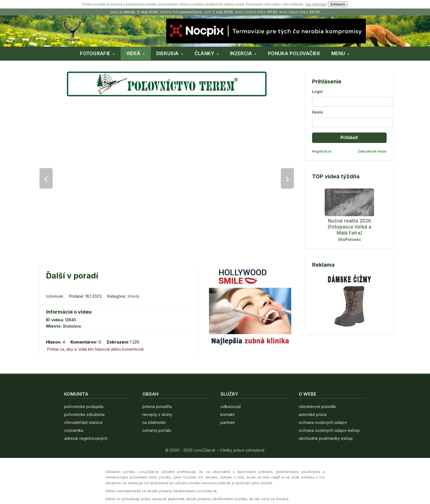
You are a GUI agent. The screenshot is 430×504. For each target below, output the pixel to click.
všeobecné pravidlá (317, 406)
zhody (133, 296)
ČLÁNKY (204, 54)
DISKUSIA (167, 54)
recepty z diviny (157, 414)
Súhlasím (338, 4)
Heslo (318, 112)
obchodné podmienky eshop (326, 438)
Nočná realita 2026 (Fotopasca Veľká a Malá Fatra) (349, 227)
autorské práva (313, 414)
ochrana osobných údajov (323, 422)
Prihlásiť (349, 138)
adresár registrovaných (86, 438)
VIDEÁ (133, 54)
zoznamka (74, 430)
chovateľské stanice (83, 422)
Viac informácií (316, 4)
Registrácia (322, 151)
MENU (338, 54)
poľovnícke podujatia (84, 406)
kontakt (227, 414)
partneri (228, 422)
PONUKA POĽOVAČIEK (294, 54)
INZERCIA (241, 54)
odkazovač (231, 406)
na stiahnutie (154, 422)
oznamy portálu (157, 430)
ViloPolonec (350, 239)
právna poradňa (157, 406)
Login (317, 91)
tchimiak (55, 296)
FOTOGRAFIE (95, 54)
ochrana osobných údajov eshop (329, 430)
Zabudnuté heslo (372, 151)
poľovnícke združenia (84, 414)
